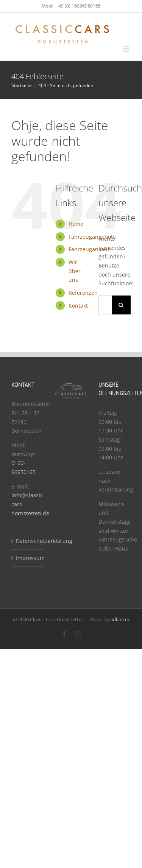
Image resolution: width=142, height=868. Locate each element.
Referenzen (83, 293)
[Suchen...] (105, 305)
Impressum (28, 558)
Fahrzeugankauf (89, 249)
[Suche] (121, 305)
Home (76, 224)
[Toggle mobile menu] (127, 49)
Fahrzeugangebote (92, 237)
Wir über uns (75, 271)
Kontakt (78, 306)
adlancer (120, 619)
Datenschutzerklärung (28, 541)
